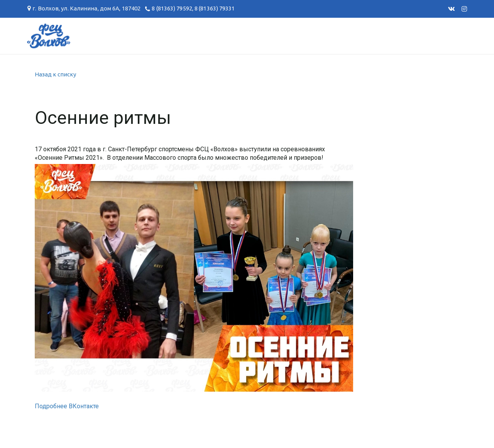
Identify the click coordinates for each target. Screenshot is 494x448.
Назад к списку (55, 74)
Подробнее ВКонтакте (67, 406)
